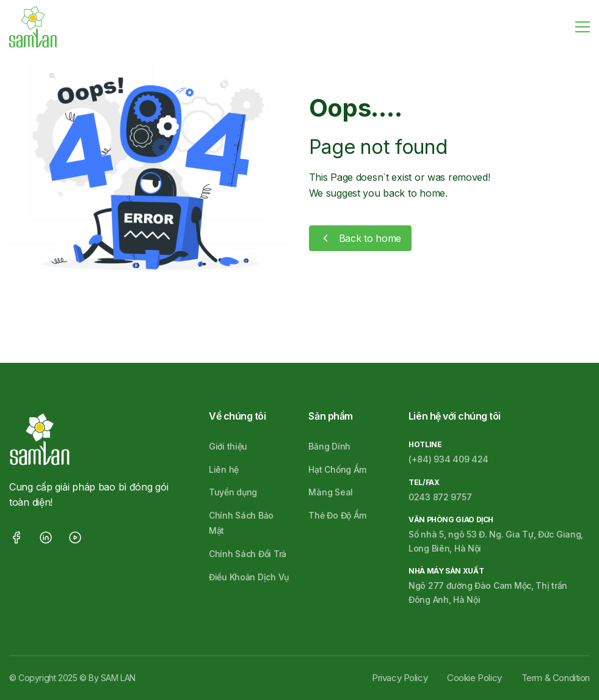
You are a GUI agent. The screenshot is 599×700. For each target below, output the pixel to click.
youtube (75, 538)
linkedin (46, 538)
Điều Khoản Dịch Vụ (249, 577)
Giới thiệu (228, 446)
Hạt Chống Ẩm (337, 469)
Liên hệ (224, 469)
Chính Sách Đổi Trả (248, 554)
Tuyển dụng (233, 492)
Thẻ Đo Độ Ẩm (337, 515)
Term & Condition (556, 678)
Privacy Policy (400, 678)
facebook (16, 538)
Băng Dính (329, 446)
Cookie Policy (474, 678)
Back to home (370, 238)
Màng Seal (330, 492)
